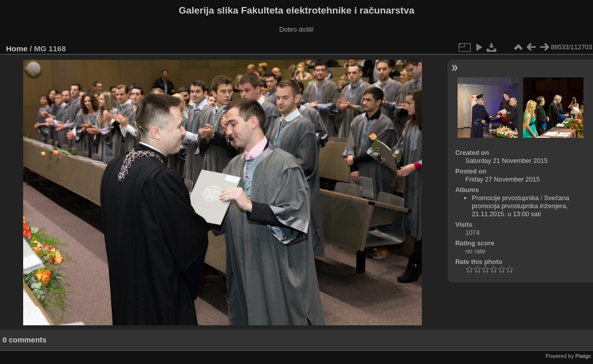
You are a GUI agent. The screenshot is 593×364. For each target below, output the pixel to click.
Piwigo (583, 356)
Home (17, 49)
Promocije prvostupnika (505, 198)
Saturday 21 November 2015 (506, 161)
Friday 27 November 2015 (502, 179)
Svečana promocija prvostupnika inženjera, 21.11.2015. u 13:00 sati (521, 206)
